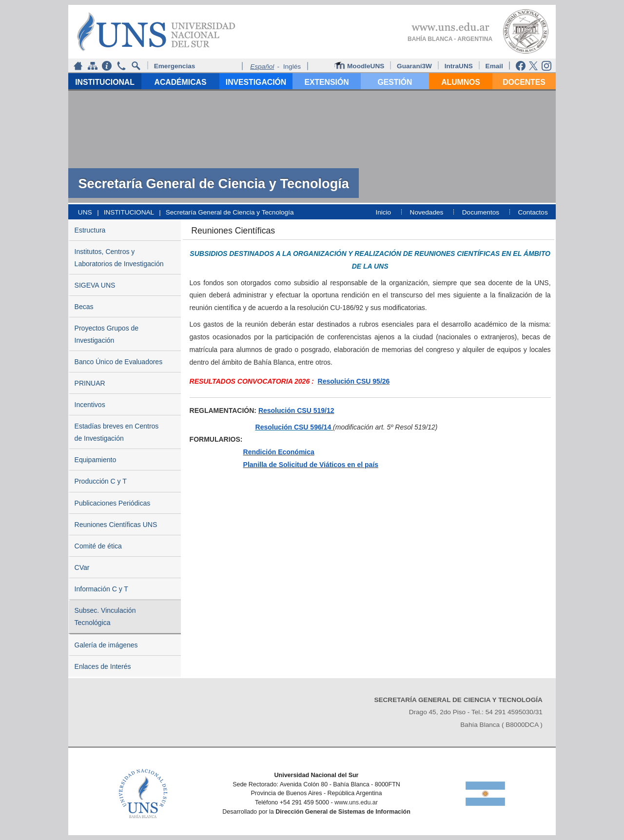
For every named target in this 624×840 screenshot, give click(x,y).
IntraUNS (459, 66)
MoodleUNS (360, 66)
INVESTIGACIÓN (256, 82)
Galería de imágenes (106, 645)
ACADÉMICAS (181, 82)
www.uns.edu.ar (356, 802)
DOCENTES (524, 82)
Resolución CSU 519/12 (296, 410)
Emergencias (175, 66)
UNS (85, 212)
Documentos (481, 212)
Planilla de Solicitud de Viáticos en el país (311, 465)
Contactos (533, 212)
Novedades (427, 212)
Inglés (292, 67)
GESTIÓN (395, 82)
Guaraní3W (415, 66)
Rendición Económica (279, 452)
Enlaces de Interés (103, 666)
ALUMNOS (461, 82)
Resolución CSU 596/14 (293, 427)
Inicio (383, 212)
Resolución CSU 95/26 (354, 381)
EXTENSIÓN (326, 82)
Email (495, 66)
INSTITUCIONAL (105, 82)
